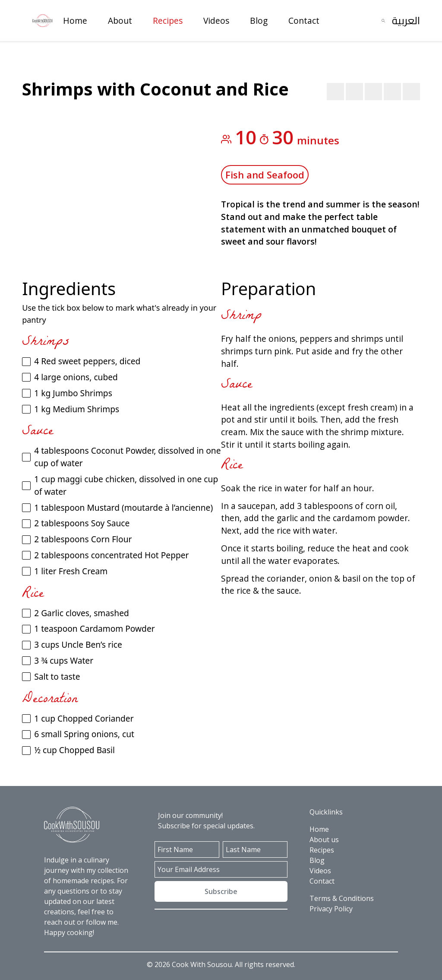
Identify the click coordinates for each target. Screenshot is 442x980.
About (120, 21)
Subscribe (221, 891)
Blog (259, 21)
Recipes (168, 21)
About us (324, 840)
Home (75, 21)
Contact (304, 21)
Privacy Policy (331, 909)
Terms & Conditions (342, 898)
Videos (216, 21)
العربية (406, 21)
